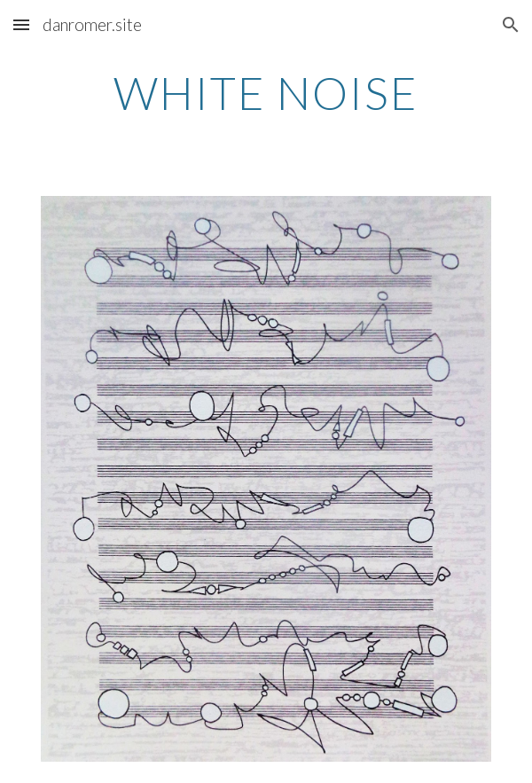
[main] (266, 93)
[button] (21, 24)
